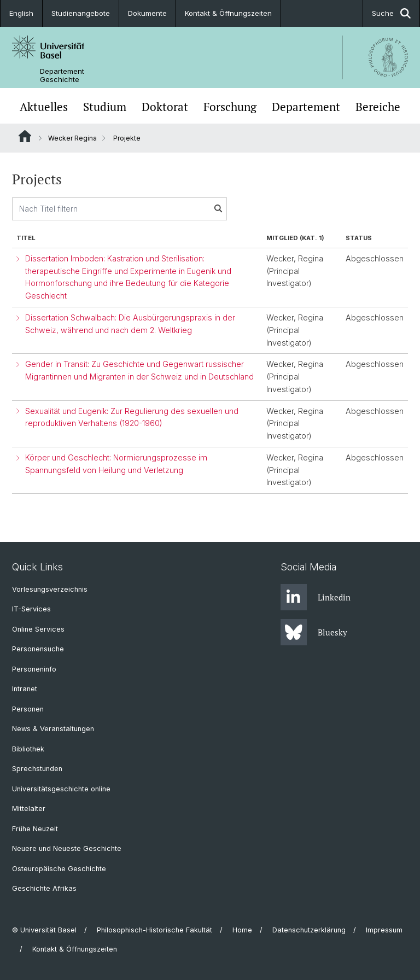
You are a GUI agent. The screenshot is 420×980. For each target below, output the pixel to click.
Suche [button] (391, 13)
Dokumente (147, 13)
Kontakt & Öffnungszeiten (228, 13)
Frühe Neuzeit (35, 829)
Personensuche (38, 649)
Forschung (230, 107)
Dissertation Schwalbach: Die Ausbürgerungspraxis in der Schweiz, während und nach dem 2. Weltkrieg (130, 324)
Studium (105, 107)
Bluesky (314, 632)
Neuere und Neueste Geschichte (67, 848)
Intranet (25, 689)
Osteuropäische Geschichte (59, 869)
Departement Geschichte (62, 75)
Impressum (384, 930)
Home (242, 930)
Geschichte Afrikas (44, 888)
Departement (306, 107)
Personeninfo (34, 669)
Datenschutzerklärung (309, 930)
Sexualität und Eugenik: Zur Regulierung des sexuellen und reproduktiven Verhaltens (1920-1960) (132, 417)
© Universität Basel (44, 930)
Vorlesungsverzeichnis (50, 589)
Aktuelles (44, 107)
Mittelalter (29, 809)
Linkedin (316, 597)
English (21, 13)
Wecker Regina (72, 138)
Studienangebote (81, 13)
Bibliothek (28, 749)
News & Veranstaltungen (53, 729)
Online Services (38, 629)
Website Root (25, 136)
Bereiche (378, 107)
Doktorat (165, 107)
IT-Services (31, 609)
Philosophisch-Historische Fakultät (154, 930)
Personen (28, 709)
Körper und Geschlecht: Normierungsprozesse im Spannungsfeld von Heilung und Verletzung (116, 464)
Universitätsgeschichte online (61, 789)
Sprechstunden (37, 769)
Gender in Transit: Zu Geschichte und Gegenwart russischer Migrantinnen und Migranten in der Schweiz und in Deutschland (139, 370)
